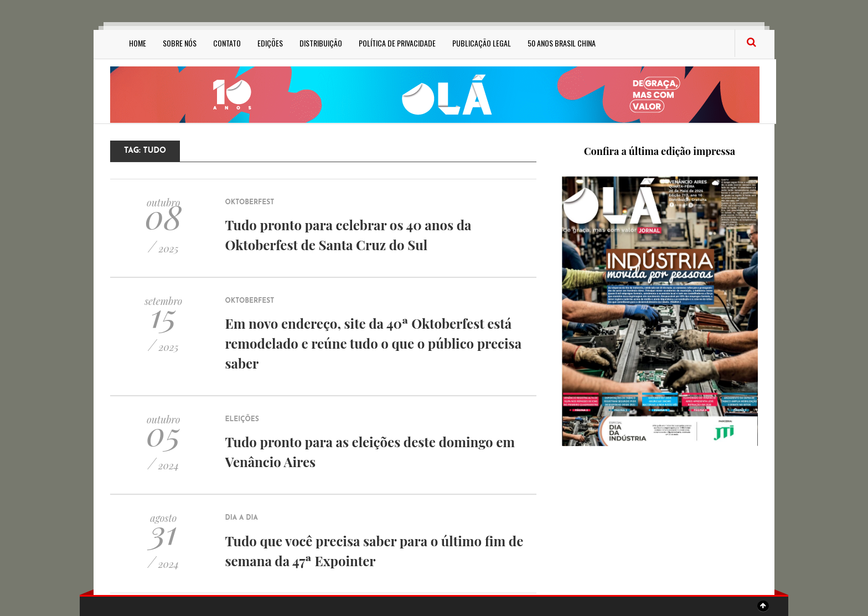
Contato (227, 43)
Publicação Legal (482, 43)
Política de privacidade (397, 43)
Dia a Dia (242, 518)
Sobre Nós (180, 43)
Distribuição (321, 43)
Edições (270, 43)
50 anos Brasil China (562, 43)
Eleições (242, 420)
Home (138, 43)
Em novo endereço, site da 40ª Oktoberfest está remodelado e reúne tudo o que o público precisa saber (373, 343)
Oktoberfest (250, 203)
